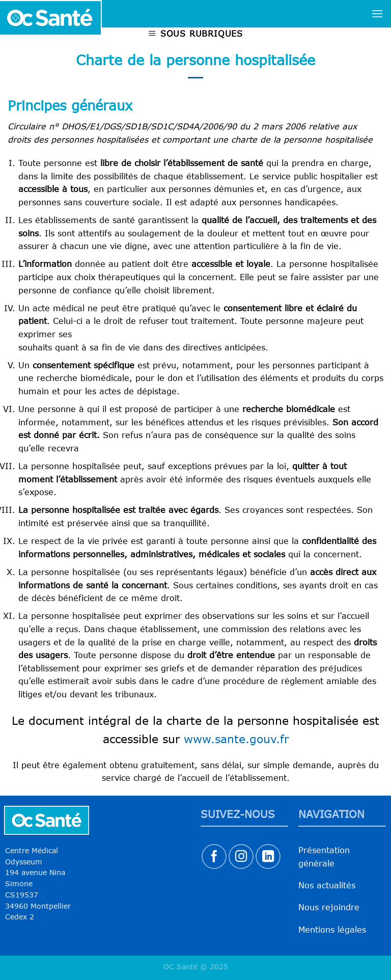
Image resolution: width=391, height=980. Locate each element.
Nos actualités (327, 885)
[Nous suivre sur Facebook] (214, 856)
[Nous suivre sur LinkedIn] (268, 856)
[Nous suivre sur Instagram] (241, 856)
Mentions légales (332, 930)
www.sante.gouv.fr (236, 739)
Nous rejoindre (329, 907)
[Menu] (377, 13)
